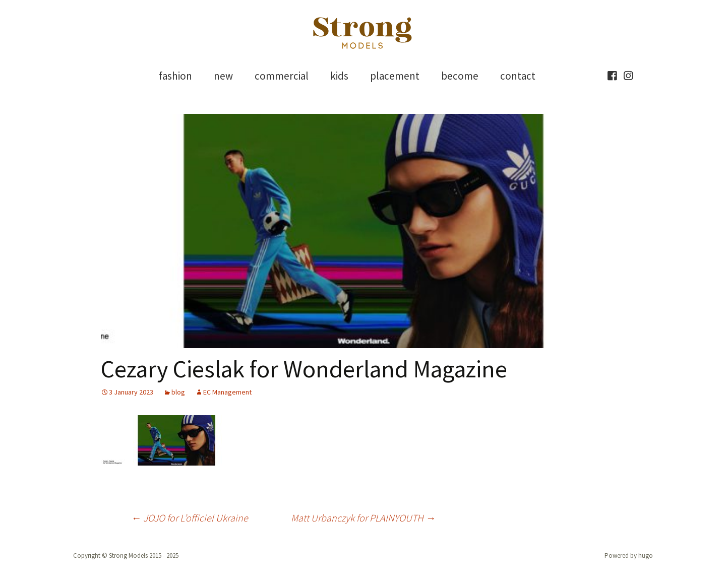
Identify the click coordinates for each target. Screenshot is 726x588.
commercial (282, 76)
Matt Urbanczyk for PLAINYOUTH (363, 518)
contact (518, 76)
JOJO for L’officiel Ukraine (190, 518)
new (223, 76)
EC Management (227, 392)
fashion (175, 76)
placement (395, 76)
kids (339, 76)
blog (178, 392)
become (460, 76)
